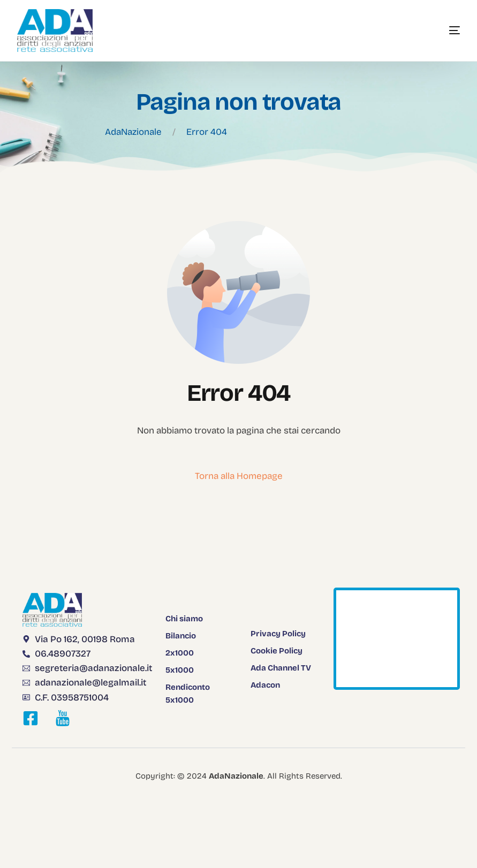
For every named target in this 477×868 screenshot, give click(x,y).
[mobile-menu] (438, 31)
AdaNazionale (133, 132)
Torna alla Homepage (239, 476)
